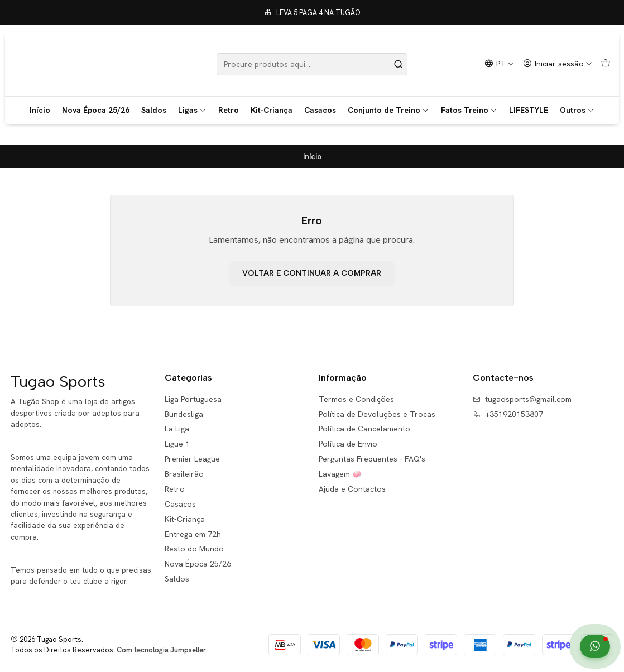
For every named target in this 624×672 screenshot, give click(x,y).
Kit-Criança (272, 110)
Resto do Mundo (194, 549)
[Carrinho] (606, 64)
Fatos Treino (469, 110)
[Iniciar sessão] (558, 64)
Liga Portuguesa (193, 399)
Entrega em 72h (193, 534)
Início (40, 110)
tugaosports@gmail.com (522, 399)
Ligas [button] (192, 110)
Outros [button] (577, 110)
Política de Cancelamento (364, 429)
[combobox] (312, 64)
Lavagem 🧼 (340, 474)
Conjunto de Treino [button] (388, 110)
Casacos (320, 110)
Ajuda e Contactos (352, 489)
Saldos (154, 110)
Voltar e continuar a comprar (312, 273)
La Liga (177, 429)
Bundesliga (184, 414)
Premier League (192, 459)
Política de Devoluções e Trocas (377, 414)
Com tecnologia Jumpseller (161, 650)
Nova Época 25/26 (96, 110)
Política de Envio (348, 444)
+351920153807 (508, 414)
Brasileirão (184, 474)
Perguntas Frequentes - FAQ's (372, 459)
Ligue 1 (177, 444)
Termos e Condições (356, 399)
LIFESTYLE (529, 110)
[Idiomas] (499, 64)
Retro (229, 110)
